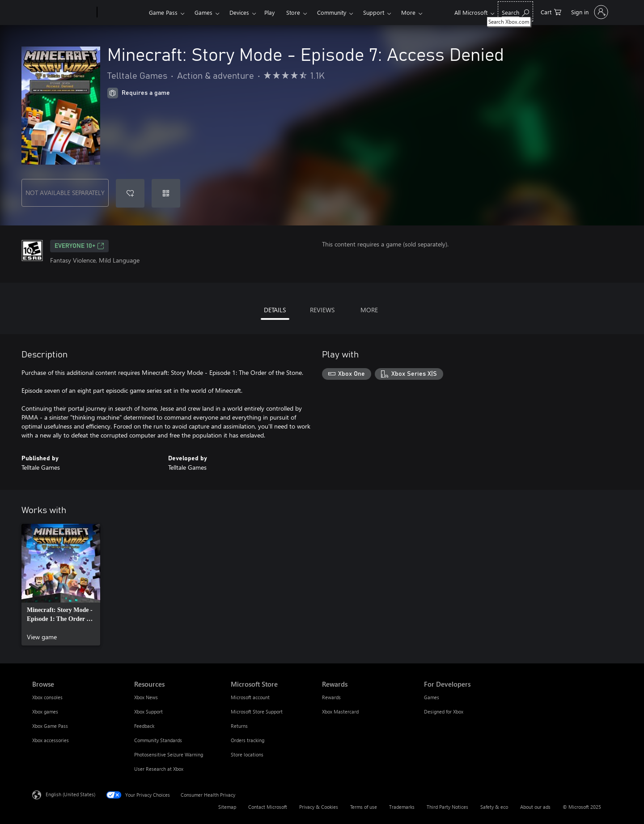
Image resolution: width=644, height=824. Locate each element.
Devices (239, 12)
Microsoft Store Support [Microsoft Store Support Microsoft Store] (257, 711)
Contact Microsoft (268, 807)
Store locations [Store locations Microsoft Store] (247, 754)
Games (203, 12)
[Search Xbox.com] (515, 11)
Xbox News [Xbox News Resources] (146, 697)
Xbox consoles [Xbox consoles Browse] (47, 697)
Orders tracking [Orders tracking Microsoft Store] (248, 740)
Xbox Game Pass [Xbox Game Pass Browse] (50, 726)
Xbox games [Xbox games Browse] (45, 711)
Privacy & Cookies (319, 807)
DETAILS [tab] (275, 310)
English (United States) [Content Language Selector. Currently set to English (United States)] (70, 794)
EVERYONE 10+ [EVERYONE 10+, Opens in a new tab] (79, 246)
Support (374, 12)
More (408, 12)
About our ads (535, 807)
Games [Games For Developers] (432, 697)
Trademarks (402, 807)
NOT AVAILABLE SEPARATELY (65, 193)
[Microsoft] (63, 13)
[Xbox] (122, 13)
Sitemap (227, 807)
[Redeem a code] (166, 193)
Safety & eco (494, 807)
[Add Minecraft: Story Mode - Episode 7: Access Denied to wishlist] (130, 193)
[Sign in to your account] (589, 12)
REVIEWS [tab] (322, 310)
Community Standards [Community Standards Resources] (158, 740)
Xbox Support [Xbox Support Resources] (148, 711)
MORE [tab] (369, 310)
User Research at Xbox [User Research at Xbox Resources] (159, 769)
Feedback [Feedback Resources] (144, 726)
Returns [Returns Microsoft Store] (239, 726)
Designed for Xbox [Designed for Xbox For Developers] (444, 711)
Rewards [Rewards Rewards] (331, 697)
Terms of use (364, 807)
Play (269, 12)
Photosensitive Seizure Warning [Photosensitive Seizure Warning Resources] (169, 754)
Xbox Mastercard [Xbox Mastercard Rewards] (340, 711)
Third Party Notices (447, 807)
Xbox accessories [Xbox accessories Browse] (51, 740)
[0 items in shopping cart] (551, 11)
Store (293, 12)
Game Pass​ (163, 12)
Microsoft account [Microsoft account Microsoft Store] (250, 697)
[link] (61, 585)
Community (332, 12)
